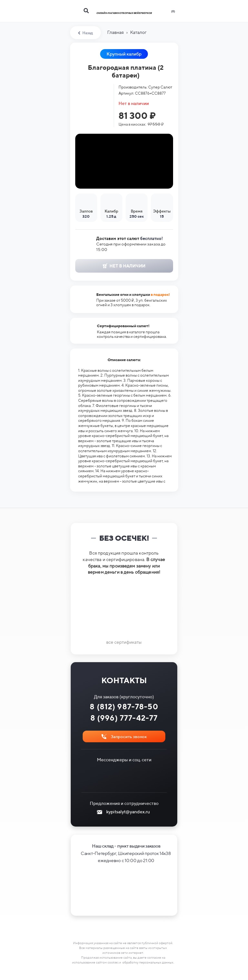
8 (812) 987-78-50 (124, 707)
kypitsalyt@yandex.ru (128, 812)
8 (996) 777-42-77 (124, 718)
